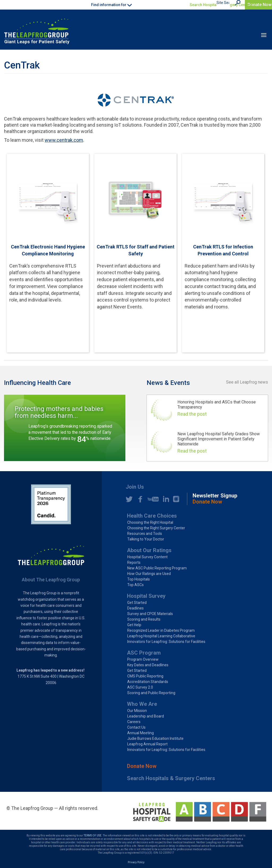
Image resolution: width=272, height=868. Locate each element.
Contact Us (136, 727)
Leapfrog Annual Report (147, 744)
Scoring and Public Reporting (151, 693)
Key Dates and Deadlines (148, 665)
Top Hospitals (139, 579)
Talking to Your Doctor (146, 539)
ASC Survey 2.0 (140, 687)
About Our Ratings (149, 550)
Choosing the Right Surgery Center (156, 528)
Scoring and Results (144, 619)
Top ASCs (135, 585)
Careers (134, 722)
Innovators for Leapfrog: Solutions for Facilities (166, 642)
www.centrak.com (64, 140)
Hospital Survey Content (147, 557)
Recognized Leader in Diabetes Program (161, 630)
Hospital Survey (146, 596)
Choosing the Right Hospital (150, 522)
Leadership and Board (146, 716)
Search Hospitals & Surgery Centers (221, 5)
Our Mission (137, 711)
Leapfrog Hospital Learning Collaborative (161, 636)
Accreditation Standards (148, 682)
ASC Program (144, 653)
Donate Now (260, 5)
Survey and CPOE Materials (150, 614)
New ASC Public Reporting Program (157, 568)
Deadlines (135, 608)
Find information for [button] (111, 5)
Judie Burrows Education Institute (155, 738)
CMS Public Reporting (145, 676)
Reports (134, 562)
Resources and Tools (145, 534)
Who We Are (142, 704)
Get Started (137, 603)
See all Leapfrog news (247, 382)
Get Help (134, 625)
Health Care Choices (152, 516)
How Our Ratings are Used (149, 574)
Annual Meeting (141, 733)
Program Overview (143, 659)
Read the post (192, 414)
